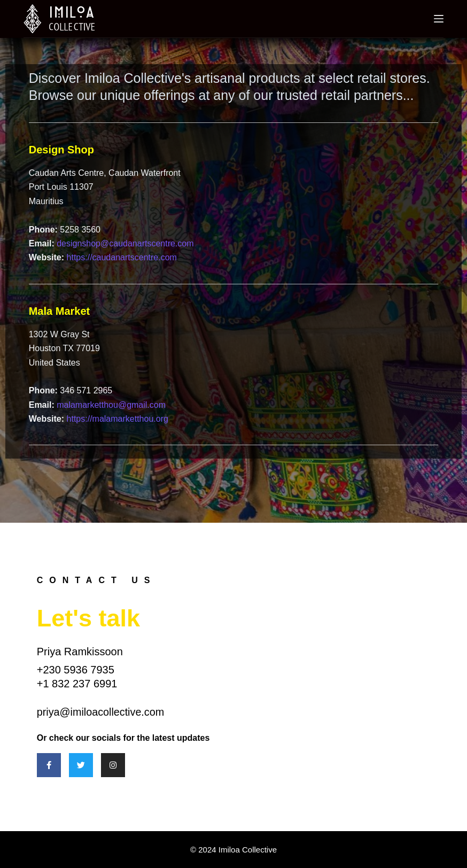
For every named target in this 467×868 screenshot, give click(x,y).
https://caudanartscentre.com (122, 257)
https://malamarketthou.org (118, 419)
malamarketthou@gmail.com (111, 405)
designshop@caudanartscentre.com (125, 243)
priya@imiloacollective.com (101, 712)
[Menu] (439, 19)
